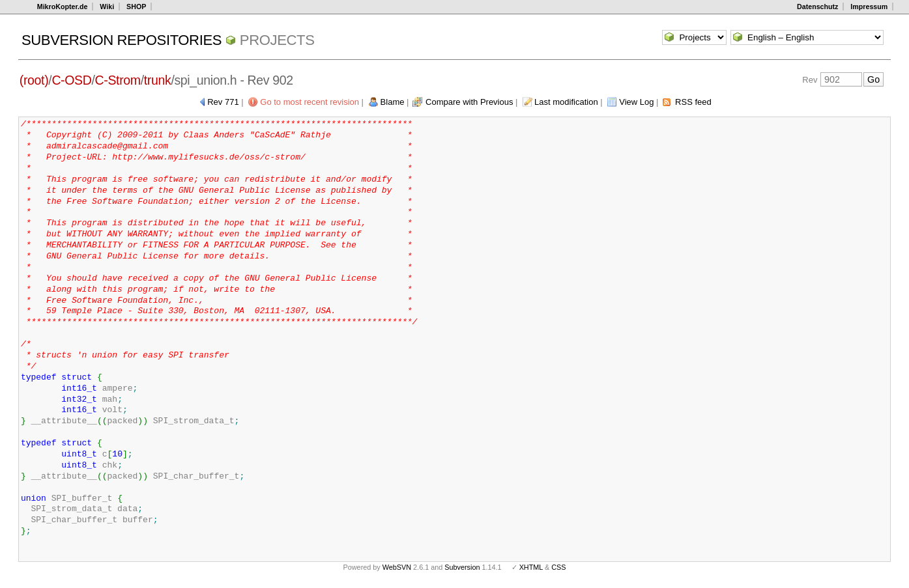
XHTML (531, 567)
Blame (393, 102)
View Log (636, 102)
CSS (558, 567)
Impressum (869, 7)
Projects (277, 40)
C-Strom (118, 80)
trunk (158, 80)
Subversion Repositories (122, 40)
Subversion (462, 567)
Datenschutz (817, 7)
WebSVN (397, 567)
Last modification (566, 102)
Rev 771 (223, 102)
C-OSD (71, 80)
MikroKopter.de (63, 7)
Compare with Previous (469, 102)
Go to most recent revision (310, 102)
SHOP (136, 7)
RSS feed (693, 102)
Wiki (107, 7)
